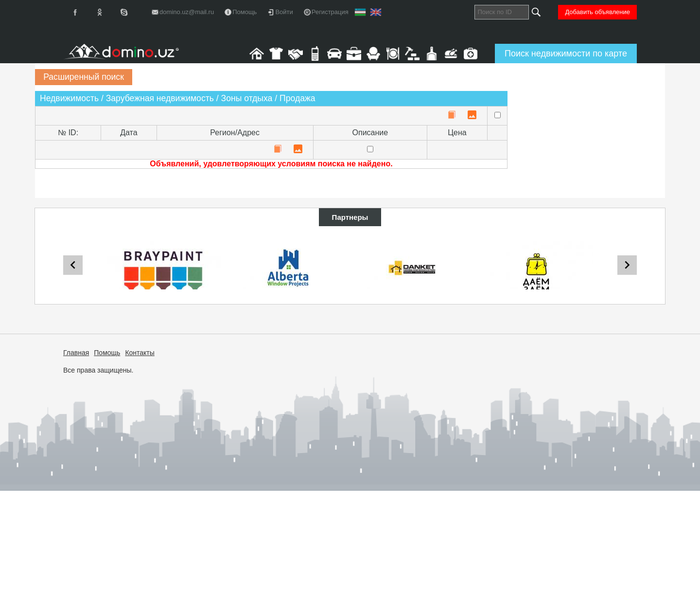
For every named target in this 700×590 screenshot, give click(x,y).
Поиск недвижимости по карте (566, 54)
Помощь (107, 353)
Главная (76, 353)
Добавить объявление (597, 12)
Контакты (140, 353)
